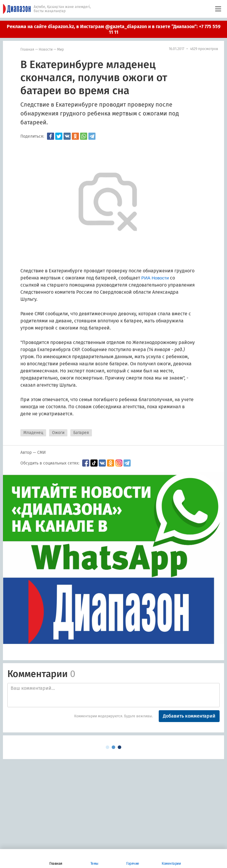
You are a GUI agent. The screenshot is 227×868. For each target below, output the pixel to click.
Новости (46, 49)
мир (60, 49)
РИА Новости (155, 278)
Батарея (81, 433)
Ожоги (58, 433)
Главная (27, 49)
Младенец (33, 433)
